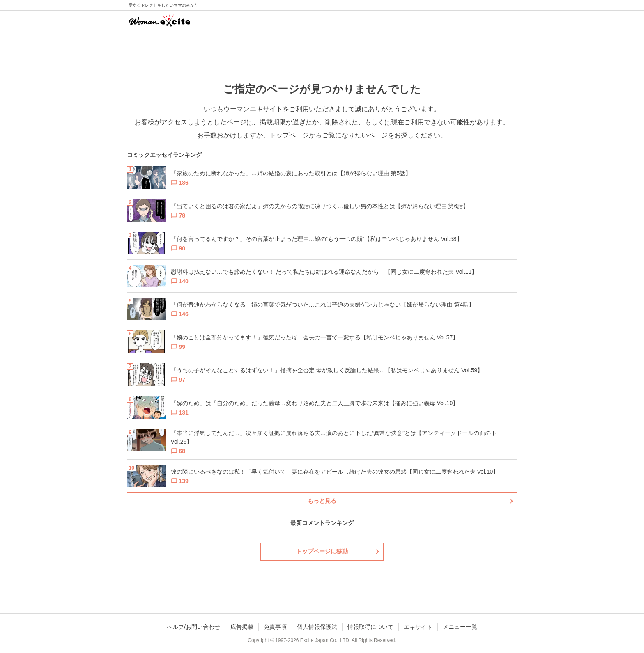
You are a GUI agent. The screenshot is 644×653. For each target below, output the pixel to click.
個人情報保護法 (317, 627)
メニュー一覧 (460, 627)
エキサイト (418, 627)
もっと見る (322, 501)
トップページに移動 (322, 551)
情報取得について (370, 627)
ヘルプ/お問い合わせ (193, 627)
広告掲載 (242, 627)
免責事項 (275, 627)
